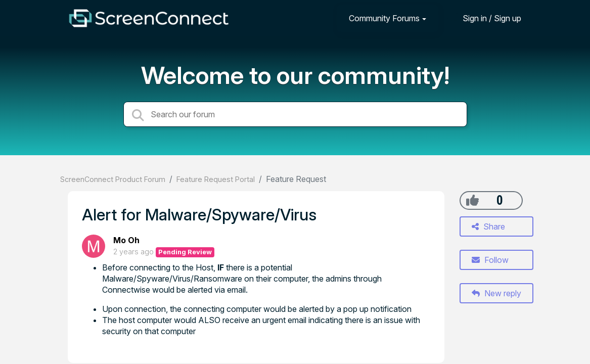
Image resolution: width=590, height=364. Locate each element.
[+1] (472, 200)
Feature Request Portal (216, 179)
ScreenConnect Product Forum (113, 179)
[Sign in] (484, 18)
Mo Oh (126, 240)
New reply (496, 293)
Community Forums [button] (384, 18)
